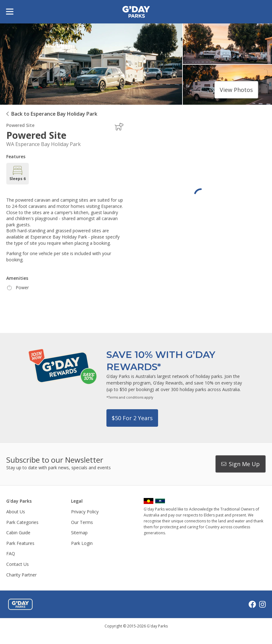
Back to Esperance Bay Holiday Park (54, 114)
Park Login (82, 543)
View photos (236, 90)
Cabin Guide (18, 533)
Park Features (20, 543)
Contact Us (18, 564)
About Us (16, 512)
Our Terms (82, 522)
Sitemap (79, 533)
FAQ (11, 553)
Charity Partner (21, 575)
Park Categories (22, 522)
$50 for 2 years (132, 418)
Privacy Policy (85, 512)
